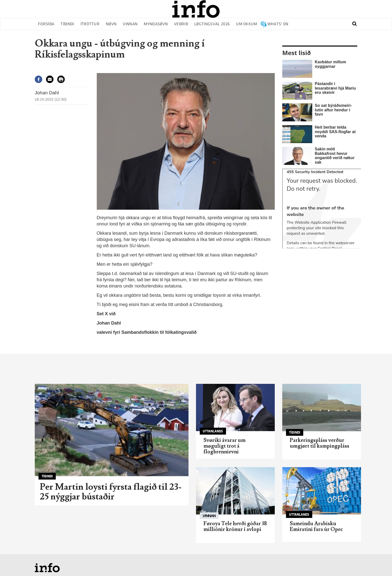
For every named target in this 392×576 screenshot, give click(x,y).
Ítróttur (90, 24)
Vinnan (130, 24)
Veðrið (181, 24)
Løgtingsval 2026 (212, 24)
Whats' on (278, 24)
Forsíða (46, 24)
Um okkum (247, 24)
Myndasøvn (156, 24)
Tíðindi (67, 24)
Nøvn (111, 24)
